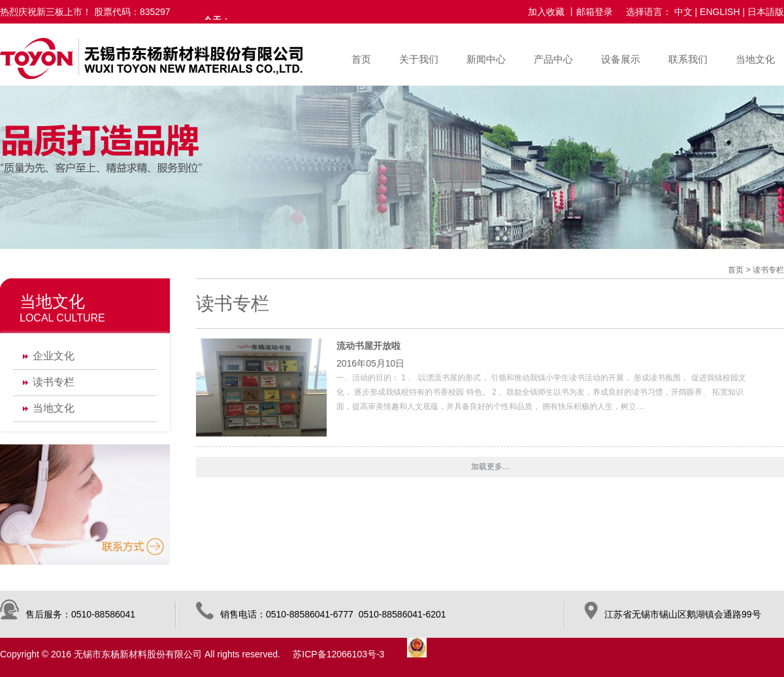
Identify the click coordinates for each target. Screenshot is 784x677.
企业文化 (54, 356)
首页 (361, 59)
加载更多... (490, 467)
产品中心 (553, 59)
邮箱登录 (595, 12)
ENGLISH (720, 12)
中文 (683, 12)
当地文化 (755, 59)
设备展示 (621, 59)
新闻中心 (486, 59)
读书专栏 (54, 382)
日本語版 (766, 12)
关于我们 (419, 59)
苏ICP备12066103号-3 (338, 654)
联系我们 (688, 59)
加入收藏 (546, 12)
